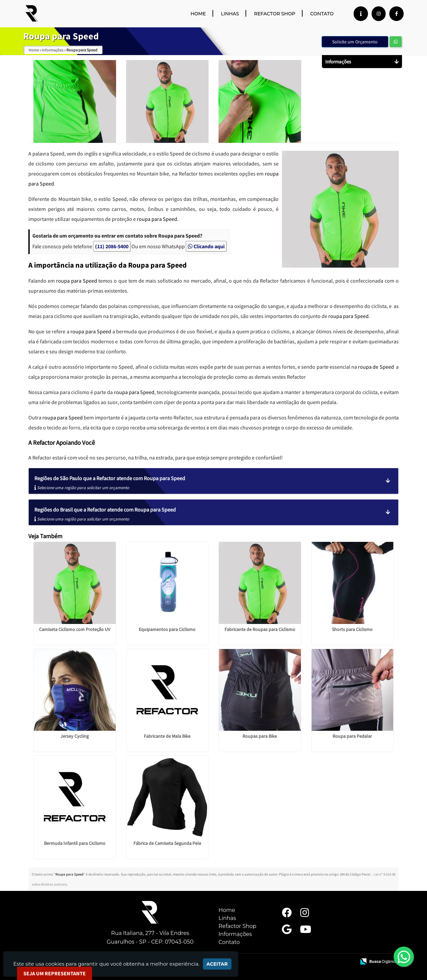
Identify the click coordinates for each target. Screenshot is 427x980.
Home (198, 14)
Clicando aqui (206, 246)
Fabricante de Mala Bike (167, 736)
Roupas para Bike (260, 736)
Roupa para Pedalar (352, 736)
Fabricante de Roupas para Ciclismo (260, 629)
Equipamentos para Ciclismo (167, 629)
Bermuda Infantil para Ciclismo (75, 843)
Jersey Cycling (75, 736)
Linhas (230, 14)
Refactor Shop (275, 14)
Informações (235, 934)
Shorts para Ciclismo (352, 629)
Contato (322, 14)
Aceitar (217, 964)
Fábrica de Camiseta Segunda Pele (167, 843)
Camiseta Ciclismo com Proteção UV (75, 629)
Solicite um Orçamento (355, 42)
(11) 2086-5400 (112, 246)
